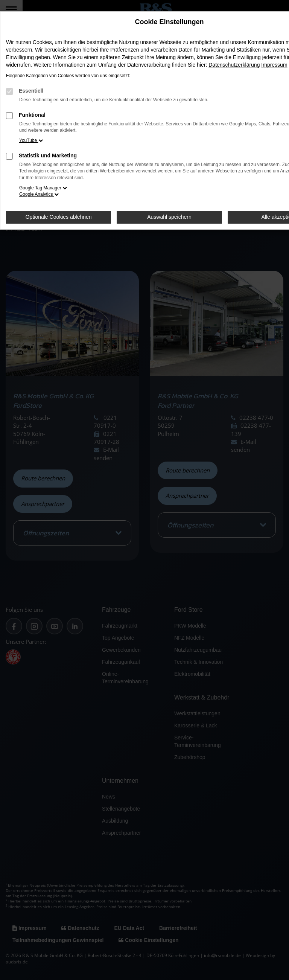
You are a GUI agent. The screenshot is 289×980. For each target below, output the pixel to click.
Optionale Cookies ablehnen (59, 217)
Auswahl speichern (169, 217)
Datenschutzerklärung (234, 65)
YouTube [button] (31, 140)
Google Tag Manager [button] (43, 188)
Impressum (274, 65)
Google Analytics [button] (39, 194)
